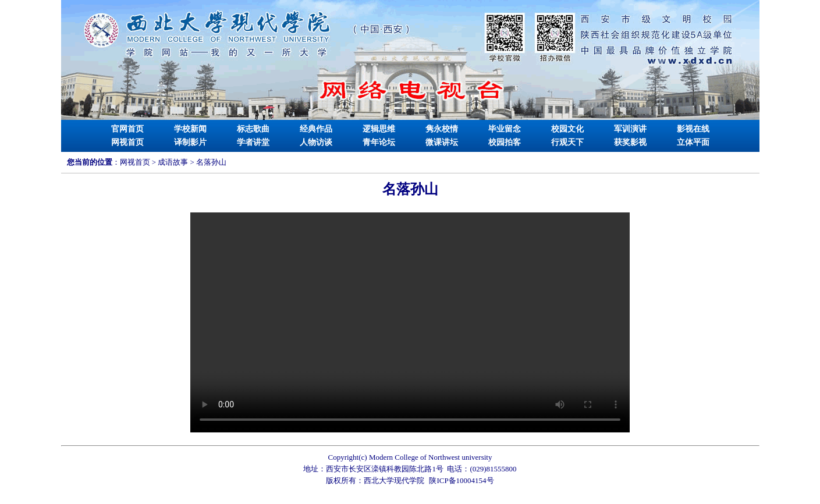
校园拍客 (505, 142)
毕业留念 (505, 129)
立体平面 (693, 142)
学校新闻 (190, 129)
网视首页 (127, 142)
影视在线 (693, 129)
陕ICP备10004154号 (461, 480)
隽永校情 (442, 129)
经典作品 (316, 129)
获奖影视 (630, 142)
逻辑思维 (379, 129)
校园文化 (567, 129)
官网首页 (127, 129)
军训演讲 (630, 129)
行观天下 (567, 142)
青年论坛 (379, 142)
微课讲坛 (442, 142)
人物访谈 (316, 142)
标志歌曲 (253, 129)
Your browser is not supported (410, 322)
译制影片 (190, 142)
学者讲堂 (253, 142)
